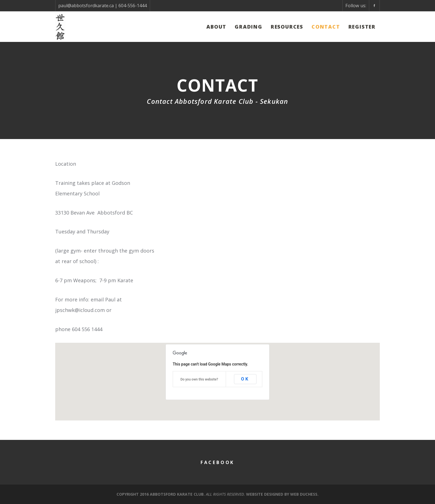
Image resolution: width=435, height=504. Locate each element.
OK (245, 379)
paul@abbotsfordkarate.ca (86, 6)
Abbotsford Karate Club (177, 494)
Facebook (217, 462)
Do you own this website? (199, 379)
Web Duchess (304, 494)
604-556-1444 (133, 6)
